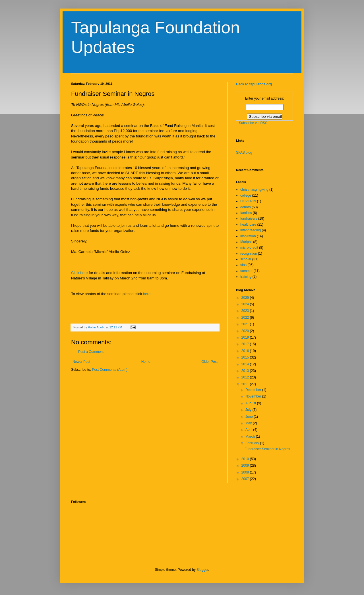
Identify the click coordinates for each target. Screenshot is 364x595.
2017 (246, 344)
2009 (246, 466)
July (249, 410)
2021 (246, 324)
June (250, 417)
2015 (246, 357)
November (254, 396)
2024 (246, 304)
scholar (246, 259)
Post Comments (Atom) (110, 370)
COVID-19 (248, 201)
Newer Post (81, 362)
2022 (246, 318)
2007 (246, 479)
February (253, 443)
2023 (246, 311)
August (251, 403)
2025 (246, 298)
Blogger (202, 570)
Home (146, 362)
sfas (243, 265)
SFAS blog (244, 153)
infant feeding (251, 230)
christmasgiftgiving (254, 190)
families (246, 213)
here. (147, 294)
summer (246, 271)
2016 (246, 351)
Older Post (209, 362)
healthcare (248, 225)
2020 (246, 331)
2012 (246, 377)
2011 (246, 384)
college (246, 195)
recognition (249, 254)
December (254, 390)
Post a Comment (91, 352)
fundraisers (249, 219)
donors (246, 207)
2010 (246, 459)
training (246, 277)
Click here (79, 273)
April (249, 430)
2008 (246, 472)
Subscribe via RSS (253, 123)
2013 (246, 371)
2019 (246, 337)
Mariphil (246, 242)
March (251, 437)
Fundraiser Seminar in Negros (267, 449)
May (249, 423)
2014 (246, 364)
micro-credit (249, 248)
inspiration (248, 236)
